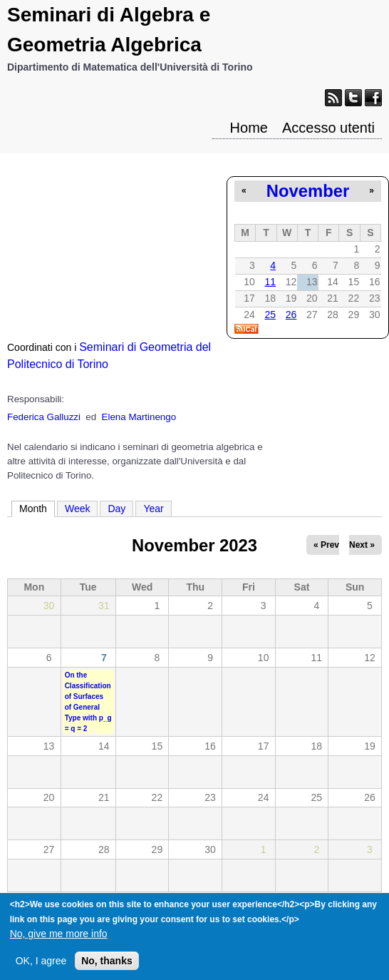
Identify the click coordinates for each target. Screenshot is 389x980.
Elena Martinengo (139, 417)
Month (37, 508)
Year (153, 509)
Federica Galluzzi (44, 417)
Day (116, 509)
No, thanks (107, 966)
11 (270, 282)
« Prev (326, 545)
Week (78, 509)
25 (270, 315)
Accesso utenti (328, 128)
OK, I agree (41, 966)
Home (249, 128)
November (308, 191)
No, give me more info (59, 939)
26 (291, 315)
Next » (362, 545)
